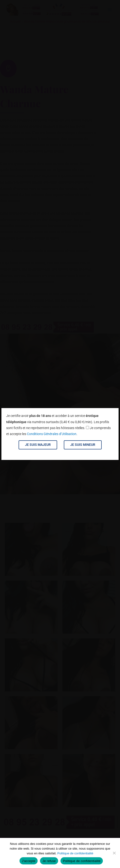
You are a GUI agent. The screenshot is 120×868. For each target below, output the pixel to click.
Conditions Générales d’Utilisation (52, 434)
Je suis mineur (83, 445)
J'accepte (29, 861)
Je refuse (49, 861)
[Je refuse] (114, 853)
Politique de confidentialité (75, 853)
